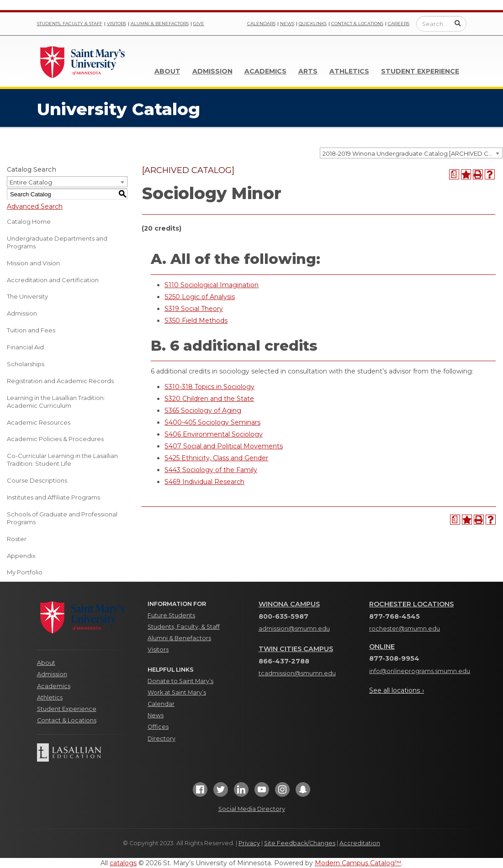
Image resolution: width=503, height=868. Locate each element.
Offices (158, 727)
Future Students (171, 615)
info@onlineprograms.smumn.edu (420, 671)
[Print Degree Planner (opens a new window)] (454, 174)
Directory (161, 739)
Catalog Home (29, 221)
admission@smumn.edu (294, 629)
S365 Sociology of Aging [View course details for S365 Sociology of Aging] (203, 410)
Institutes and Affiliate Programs (53, 497)
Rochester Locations (411, 604)
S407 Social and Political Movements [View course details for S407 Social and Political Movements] (224, 446)
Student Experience (420, 71)
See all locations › (397, 690)
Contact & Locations (357, 24)
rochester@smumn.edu (405, 629)
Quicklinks (313, 24)
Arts (308, 71)
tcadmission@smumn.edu (297, 673)
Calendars (261, 24)
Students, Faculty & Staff (70, 24)
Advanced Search (35, 206)
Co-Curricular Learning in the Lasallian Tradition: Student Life (62, 460)
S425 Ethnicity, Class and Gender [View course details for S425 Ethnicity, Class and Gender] (216, 458)
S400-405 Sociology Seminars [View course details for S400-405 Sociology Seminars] (212, 422)
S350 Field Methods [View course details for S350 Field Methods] (196, 321)
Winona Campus (289, 604)
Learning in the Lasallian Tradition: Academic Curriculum (56, 402)
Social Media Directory (252, 809)
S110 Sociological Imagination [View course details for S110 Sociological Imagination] (212, 285)
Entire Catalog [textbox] (31, 182)
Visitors (116, 24)
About (167, 71)
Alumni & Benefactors (160, 24)
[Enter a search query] (441, 24)
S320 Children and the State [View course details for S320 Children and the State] (209, 399)
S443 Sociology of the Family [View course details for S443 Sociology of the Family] (211, 470)
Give (199, 24)
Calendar (161, 704)
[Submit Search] (458, 23)
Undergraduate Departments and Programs (57, 242)
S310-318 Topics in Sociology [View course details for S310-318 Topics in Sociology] (209, 387)
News (287, 24)
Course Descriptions (37, 480)
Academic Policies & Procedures (55, 439)
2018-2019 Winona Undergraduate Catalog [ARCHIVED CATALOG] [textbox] (412, 153)
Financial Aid (25, 347)
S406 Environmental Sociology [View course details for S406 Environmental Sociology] (214, 434)
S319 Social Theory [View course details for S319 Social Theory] (194, 309)
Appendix (21, 556)
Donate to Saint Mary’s (180, 681)
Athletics (349, 71)
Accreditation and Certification (53, 280)
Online (382, 647)
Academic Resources (39, 422)
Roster (17, 539)
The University (27, 296)
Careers (399, 24)
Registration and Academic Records (60, 381)
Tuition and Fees (31, 330)
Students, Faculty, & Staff (184, 627)
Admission (212, 71)
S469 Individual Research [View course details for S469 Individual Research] (204, 482)
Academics (265, 71)
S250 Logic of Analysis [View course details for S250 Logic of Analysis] (200, 297)
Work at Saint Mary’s (177, 692)
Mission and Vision (33, 263)
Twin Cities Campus (296, 649)
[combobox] (411, 153)
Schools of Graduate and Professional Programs (62, 518)
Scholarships (26, 364)
